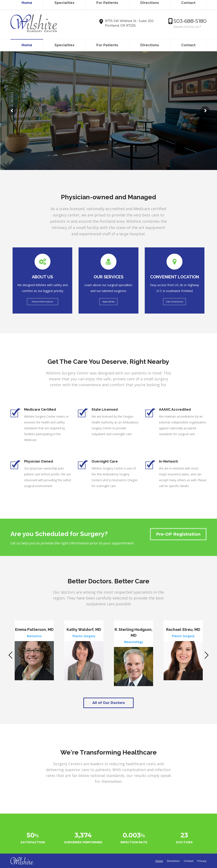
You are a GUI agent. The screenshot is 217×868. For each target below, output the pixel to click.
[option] (34, 650)
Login (201, 4)
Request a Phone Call (187, 26)
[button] (10, 655)
